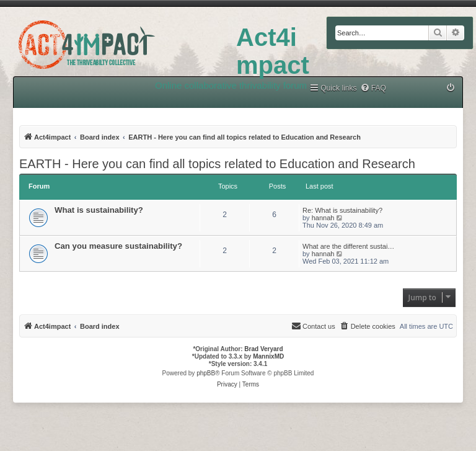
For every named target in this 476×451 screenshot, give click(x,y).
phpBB (206, 373)
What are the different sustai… (348, 246)
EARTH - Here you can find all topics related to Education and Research (217, 164)
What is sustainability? (99, 210)
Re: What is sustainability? (342, 210)
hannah (323, 218)
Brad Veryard (263, 349)
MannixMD (268, 356)
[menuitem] (373, 88)
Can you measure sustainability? (118, 246)
